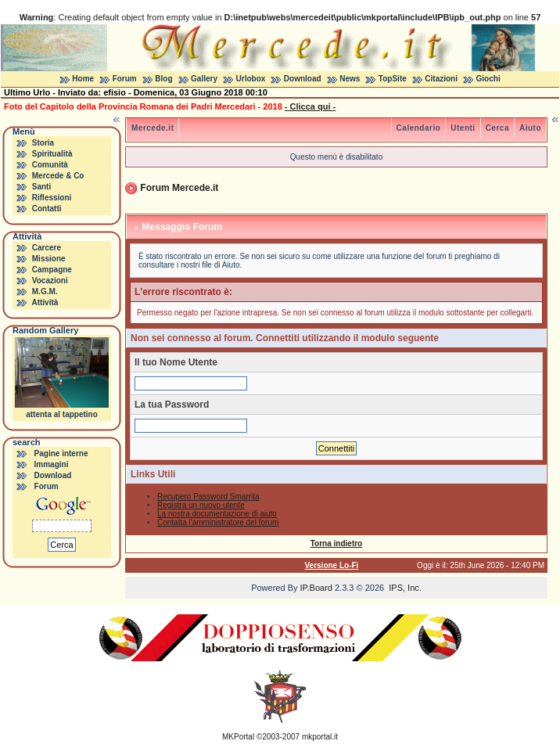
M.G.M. (45, 291)
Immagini (52, 464)
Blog (163, 79)
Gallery (204, 79)
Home (83, 79)
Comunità (50, 165)
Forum (125, 79)
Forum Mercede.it (179, 188)
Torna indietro (336, 543)
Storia (43, 143)
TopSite (393, 79)
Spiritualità (52, 154)
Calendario (419, 128)
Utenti (463, 128)
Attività (45, 302)
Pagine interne (61, 453)
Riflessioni (52, 198)
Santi (41, 187)
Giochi (488, 79)
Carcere (47, 248)
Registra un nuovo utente (201, 505)
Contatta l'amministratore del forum (218, 522)
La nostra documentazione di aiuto (217, 514)
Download (303, 79)
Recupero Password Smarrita (208, 497)
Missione (49, 259)
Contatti (47, 209)
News (350, 79)
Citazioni (441, 79)
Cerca (497, 128)
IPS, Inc (404, 588)
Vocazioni (50, 281)
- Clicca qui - (310, 106)
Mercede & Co (58, 176)
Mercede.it (153, 128)
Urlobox (251, 79)
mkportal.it (320, 737)
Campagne (52, 270)
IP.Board (316, 588)
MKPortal (238, 737)
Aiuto (530, 128)
